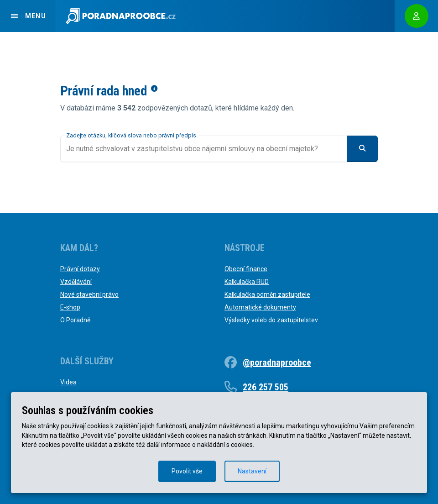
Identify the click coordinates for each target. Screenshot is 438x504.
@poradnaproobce (277, 362)
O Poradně (75, 320)
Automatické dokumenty (260, 307)
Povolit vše (187, 471)
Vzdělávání (76, 282)
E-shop (70, 307)
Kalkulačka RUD (247, 282)
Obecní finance (246, 269)
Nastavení (252, 471)
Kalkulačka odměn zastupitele (267, 294)
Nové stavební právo (89, 294)
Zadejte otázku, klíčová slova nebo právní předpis (131, 135)
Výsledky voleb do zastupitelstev (271, 320)
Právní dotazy (80, 269)
